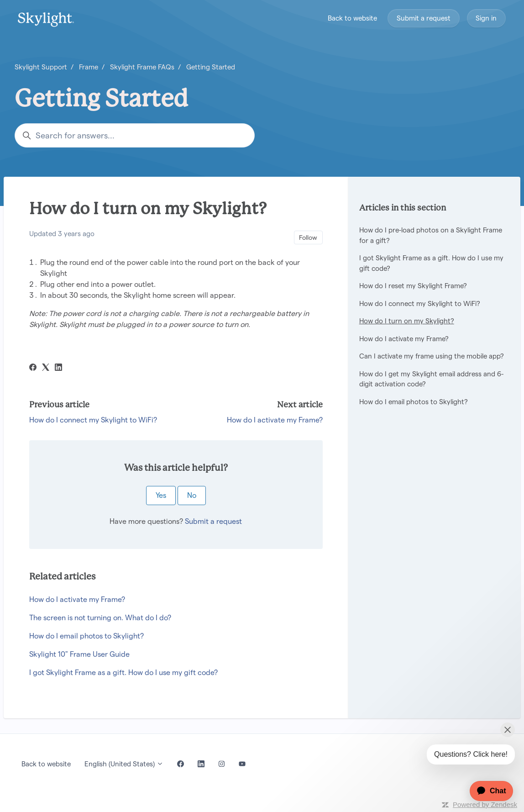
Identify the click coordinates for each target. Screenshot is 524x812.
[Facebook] (33, 368)
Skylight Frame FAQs (142, 67)
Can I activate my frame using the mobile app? (432, 356)
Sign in (486, 18)
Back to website (352, 18)
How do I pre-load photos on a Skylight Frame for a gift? (431, 235)
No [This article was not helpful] (192, 495)
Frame (89, 67)
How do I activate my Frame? (275, 420)
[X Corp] (46, 368)
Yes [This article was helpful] (161, 495)
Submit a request (424, 18)
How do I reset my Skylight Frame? (413, 286)
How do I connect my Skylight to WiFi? (93, 420)
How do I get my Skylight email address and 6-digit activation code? (431, 379)
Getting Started (211, 67)
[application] (487, 791)
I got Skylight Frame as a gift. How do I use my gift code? (123, 672)
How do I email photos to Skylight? (86, 636)
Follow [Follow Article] (308, 237)
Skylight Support (41, 67)
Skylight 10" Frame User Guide (79, 654)
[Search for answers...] (135, 135)
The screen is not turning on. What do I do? (100, 618)
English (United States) (124, 764)
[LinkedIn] (58, 368)
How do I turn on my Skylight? (407, 321)
